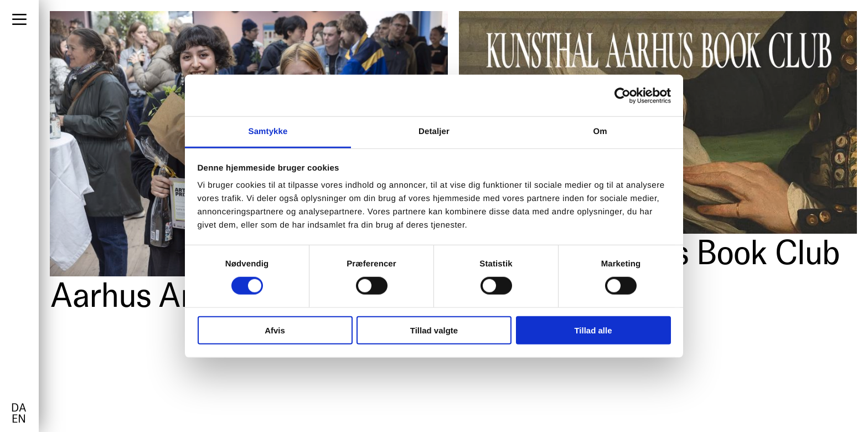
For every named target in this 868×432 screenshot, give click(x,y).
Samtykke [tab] (268, 132)
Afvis (275, 330)
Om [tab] (600, 132)
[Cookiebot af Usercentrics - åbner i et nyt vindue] (622, 95)
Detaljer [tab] (434, 132)
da (19, 409)
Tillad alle (593, 330)
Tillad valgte (434, 330)
